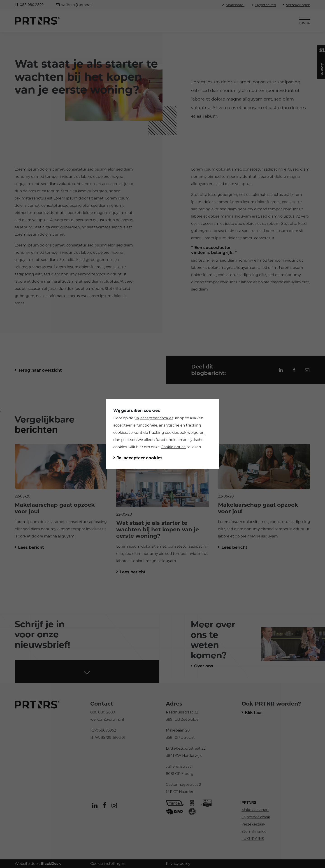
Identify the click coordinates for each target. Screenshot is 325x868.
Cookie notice (173, 447)
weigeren (196, 433)
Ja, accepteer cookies (154, 418)
